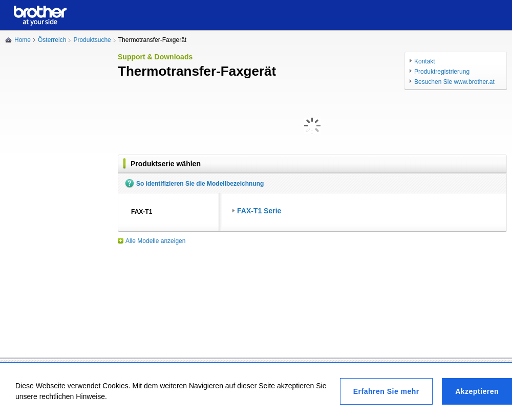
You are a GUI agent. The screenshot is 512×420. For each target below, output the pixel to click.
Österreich (52, 40)
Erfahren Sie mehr (386, 391)
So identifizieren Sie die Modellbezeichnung (200, 184)
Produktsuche (92, 40)
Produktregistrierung (442, 72)
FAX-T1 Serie (259, 211)
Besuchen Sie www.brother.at (454, 82)
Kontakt (425, 61)
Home (23, 40)
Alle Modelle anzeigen (155, 241)
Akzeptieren (477, 391)
